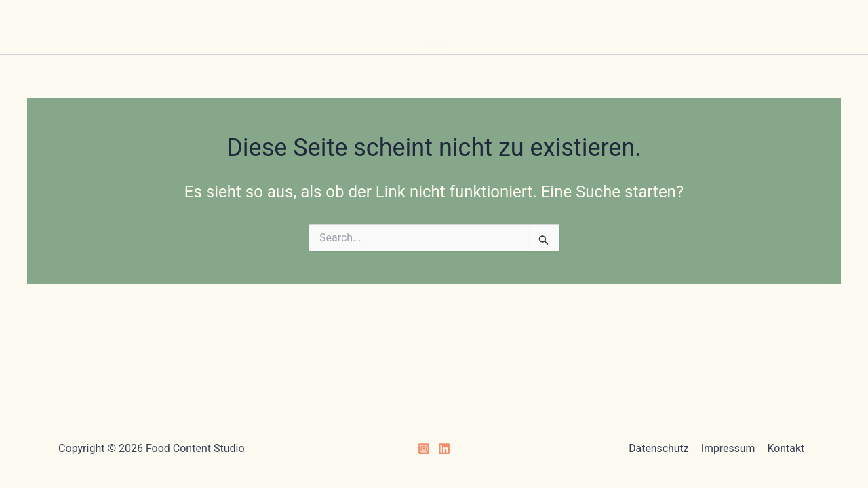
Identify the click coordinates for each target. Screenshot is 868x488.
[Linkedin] (444, 449)
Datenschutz (659, 448)
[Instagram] (424, 449)
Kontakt (785, 448)
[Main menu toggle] (434, 37)
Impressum (728, 448)
